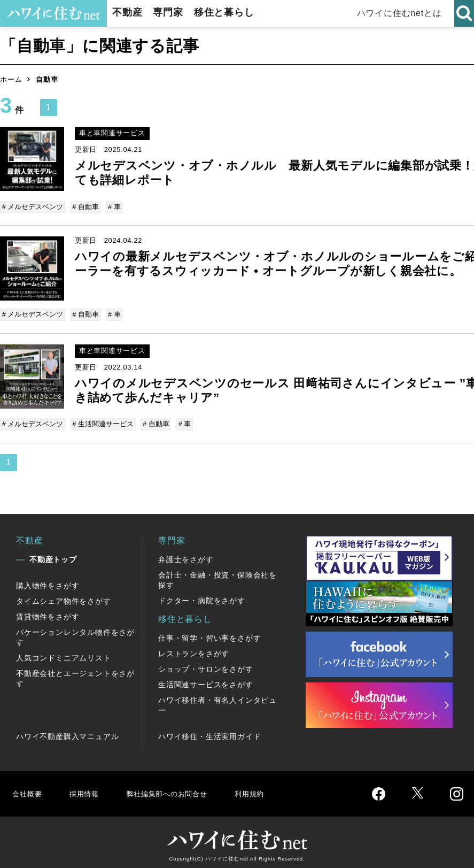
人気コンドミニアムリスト (64, 654)
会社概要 (29, 789)
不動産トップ (53, 555)
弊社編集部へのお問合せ (180, 789)
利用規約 (271, 789)
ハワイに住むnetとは (399, 13)
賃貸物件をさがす (48, 612)
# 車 (113, 207)
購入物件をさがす (48, 581)
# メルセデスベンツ (33, 207)
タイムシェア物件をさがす (64, 597)
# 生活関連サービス (103, 421)
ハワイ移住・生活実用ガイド (209, 732)
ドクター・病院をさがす (202, 596)
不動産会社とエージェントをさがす (75, 674)
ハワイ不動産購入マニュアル (67, 732)
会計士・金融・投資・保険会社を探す (217, 576)
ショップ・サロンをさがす (206, 665)
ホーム (11, 79)
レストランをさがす (194, 649)
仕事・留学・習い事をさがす (209, 634)
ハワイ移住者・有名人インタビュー (217, 701)
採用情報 (88, 789)
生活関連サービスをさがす (206, 680)
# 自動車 (86, 207)
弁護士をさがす (186, 555)
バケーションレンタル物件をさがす (75, 633)
